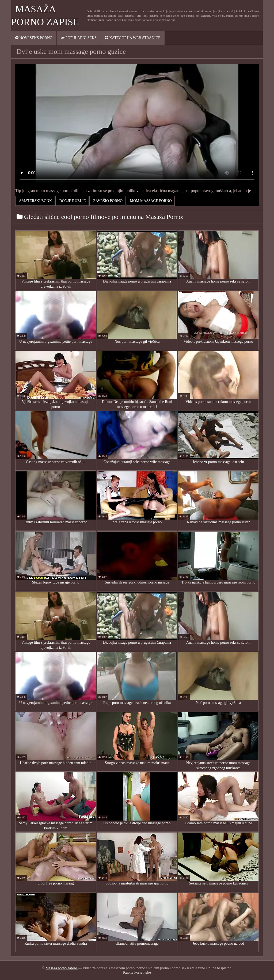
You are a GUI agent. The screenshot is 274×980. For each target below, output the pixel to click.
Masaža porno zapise (62, 968)
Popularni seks (79, 38)
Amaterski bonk (35, 201)
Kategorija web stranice (133, 38)
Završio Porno (107, 201)
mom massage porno (150, 201)
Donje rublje (72, 201)
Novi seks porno (34, 38)
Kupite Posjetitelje (137, 972)
